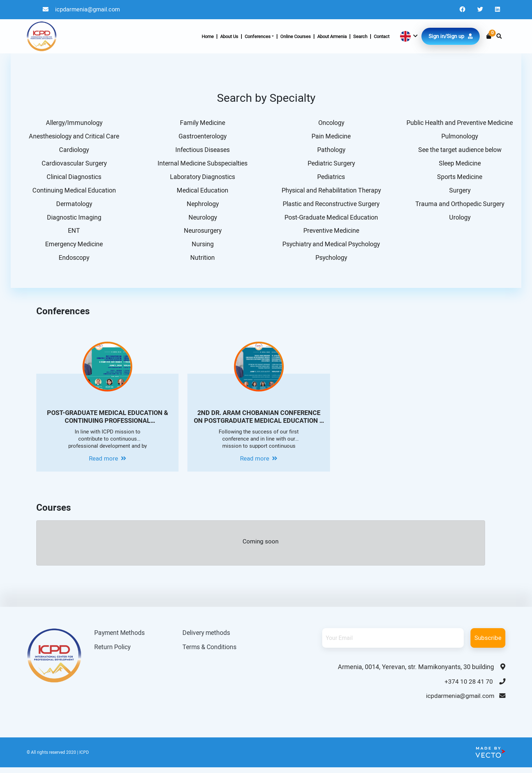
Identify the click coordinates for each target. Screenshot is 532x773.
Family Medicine (202, 123)
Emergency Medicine (73, 248)
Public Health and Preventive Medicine (459, 123)
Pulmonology (459, 137)
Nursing (202, 248)
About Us (229, 37)
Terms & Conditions (212, 652)
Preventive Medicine (330, 234)
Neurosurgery (202, 234)
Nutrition (202, 262)
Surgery (459, 192)
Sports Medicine (459, 178)
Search (360, 37)
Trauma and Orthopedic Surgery (459, 206)
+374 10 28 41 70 (475, 686)
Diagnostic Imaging (73, 220)
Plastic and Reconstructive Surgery (330, 206)
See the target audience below (459, 151)
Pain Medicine (330, 137)
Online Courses (296, 37)
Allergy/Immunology (73, 123)
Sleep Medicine (459, 165)
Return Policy (113, 652)
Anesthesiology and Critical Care (73, 137)
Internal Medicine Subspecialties (202, 165)
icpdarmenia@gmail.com (83, 10)
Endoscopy (73, 262)
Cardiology (73, 151)
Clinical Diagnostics (73, 178)
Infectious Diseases (202, 151)
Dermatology (73, 206)
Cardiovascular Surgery (73, 165)
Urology (459, 220)
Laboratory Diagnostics (202, 178)
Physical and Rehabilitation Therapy (330, 192)
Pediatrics (330, 178)
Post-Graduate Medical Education (330, 220)
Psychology (330, 262)
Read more (108, 463)
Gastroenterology (202, 137)
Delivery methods (210, 637)
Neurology (202, 220)
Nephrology (202, 206)
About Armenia (332, 37)
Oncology (330, 123)
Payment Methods (120, 637)
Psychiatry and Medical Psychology (330, 248)
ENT (73, 234)
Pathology (330, 151)
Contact (382, 37)
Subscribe (488, 642)
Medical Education (202, 192)
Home (208, 37)
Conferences (258, 37)
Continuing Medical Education (73, 192)
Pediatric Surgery (330, 165)
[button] (408, 37)
